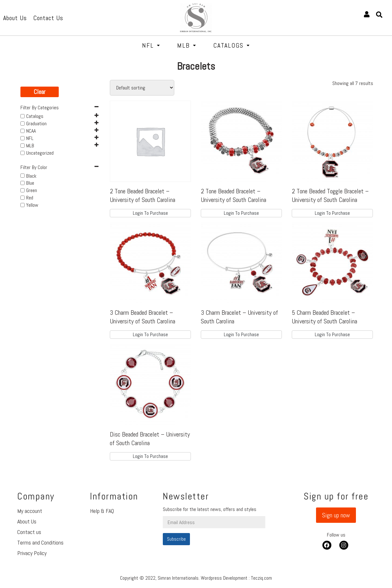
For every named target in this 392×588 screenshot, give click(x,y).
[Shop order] (142, 88)
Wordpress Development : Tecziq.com (236, 578)
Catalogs (232, 45)
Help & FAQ (102, 511)
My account (30, 511)
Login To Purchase (150, 213)
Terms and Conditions (40, 542)
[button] (336, 515)
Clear (39, 92)
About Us (27, 521)
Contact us (29, 532)
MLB (187, 45)
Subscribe (176, 539)
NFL (151, 45)
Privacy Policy (32, 553)
